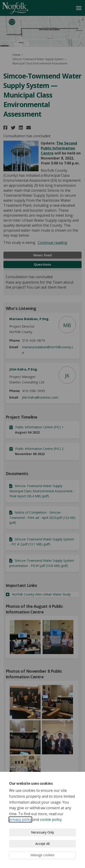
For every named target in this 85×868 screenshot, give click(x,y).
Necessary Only (42, 832)
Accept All (42, 844)
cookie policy (51, 819)
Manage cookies (42, 855)
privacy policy (20, 819)
